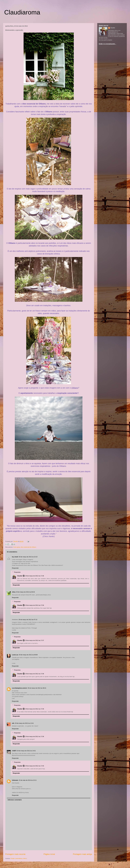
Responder (15, 568)
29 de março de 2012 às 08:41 (37, 688)
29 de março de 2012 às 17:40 (35, 766)
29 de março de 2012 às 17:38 (35, 674)
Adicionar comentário (15, 800)
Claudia (16, 541)
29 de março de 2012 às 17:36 (35, 576)
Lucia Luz (15, 655)
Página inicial (49, 854)
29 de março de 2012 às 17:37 (35, 640)
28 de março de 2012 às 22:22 (28, 557)
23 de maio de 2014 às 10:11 (28, 780)
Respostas (17, 572)
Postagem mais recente (15, 854)
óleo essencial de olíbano (28, 547)
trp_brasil (15, 557)
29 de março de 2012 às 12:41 (24, 723)
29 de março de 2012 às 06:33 (25, 592)
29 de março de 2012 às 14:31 (26, 751)
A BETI (14, 751)
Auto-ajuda (17, 547)
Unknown (15, 780)
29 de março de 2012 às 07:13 (28, 620)
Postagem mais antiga (82, 854)
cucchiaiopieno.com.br (19, 688)
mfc (13, 723)
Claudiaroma (22, 12)
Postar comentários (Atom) (19, 858)
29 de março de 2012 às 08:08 (28, 655)
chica (14, 592)
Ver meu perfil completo (105, 40)
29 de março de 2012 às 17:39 (35, 709)
